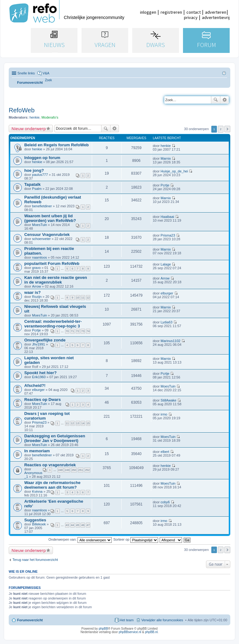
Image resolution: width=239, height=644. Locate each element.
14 (83, 423)
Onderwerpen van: (80, 539)
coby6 (165, 502)
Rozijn (37, 297)
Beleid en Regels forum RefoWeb (56, 145)
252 (87, 470)
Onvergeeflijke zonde (45, 340)
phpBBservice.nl (130, 632)
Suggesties (35, 520)
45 (78, 525)
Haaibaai (167, 217)
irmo (164, 414)
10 (78, 298)
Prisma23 (168, 235)
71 (73, 331)
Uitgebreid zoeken (225, 100)
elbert (165, 452)
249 (67, 470)
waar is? (33, 292)
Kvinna (37, 491)
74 (88, 331)
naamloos (40, 257)
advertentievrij (216, 17)
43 (67, 525)
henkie (35, 117)
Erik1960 (39, 377)
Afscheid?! (35, 385)
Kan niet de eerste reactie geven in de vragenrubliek (56, 280)
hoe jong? (34, 170)
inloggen (148, 12)
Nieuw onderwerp (29, 129)
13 (78, 423)
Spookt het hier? (40, 373)
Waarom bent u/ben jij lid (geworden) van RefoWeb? (50, 218)
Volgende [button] (227, 129)
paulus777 (40, 175)
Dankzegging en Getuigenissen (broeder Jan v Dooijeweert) (55, 438)
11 (83, 298)
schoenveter (41, 239)
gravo (36, 268)
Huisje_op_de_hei (174, 171)
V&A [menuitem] (46, 73)
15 (88, 423)
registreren (171, 12)
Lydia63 (166, 322)
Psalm (37, 189)
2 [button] (221, 129)
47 (88, 525)
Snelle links (26, 73)
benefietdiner (42, 206)
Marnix (166, 158)
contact (194, 12)
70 (67, 331)
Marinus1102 (171, 341)
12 (88, 298)
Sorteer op (136, 539)
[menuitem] (49, 80)
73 (83, 331)
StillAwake (169, 400)
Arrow (37, 286)
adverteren (216, 12)
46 (83, 525)
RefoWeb (22, 110)
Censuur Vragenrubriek (47, 235)
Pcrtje (165, 185)
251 (81, 470)
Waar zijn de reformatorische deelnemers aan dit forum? (52, 485)
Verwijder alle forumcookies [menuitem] (162, 620)
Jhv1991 (39, 344)
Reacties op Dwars (42, 400)
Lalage (166, 264)
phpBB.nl (151, 632)
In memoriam (37, 451)
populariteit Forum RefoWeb (52, 263)
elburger (167, 293)
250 (74, 470)
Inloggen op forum (42, 158)
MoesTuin (40, 225)
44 (73, 525)
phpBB (103, 629)
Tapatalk (33, 184)
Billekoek (39, 524)
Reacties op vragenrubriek (50, 465)
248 (61, 470)
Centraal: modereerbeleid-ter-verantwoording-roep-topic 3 (53, 324)
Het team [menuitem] (127, 620)
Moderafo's (50, 117)
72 (78, 331)
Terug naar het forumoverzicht (35, 560)
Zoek (216, 100)
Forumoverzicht (30, 620)
